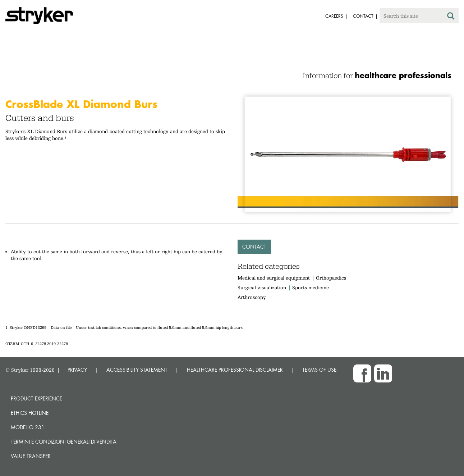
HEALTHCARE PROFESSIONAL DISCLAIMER (235, 370)
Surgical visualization (262, 287)
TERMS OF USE (319, 370)
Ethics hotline (30, 413)
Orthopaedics (331, 278)
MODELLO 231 (28, 427)
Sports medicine (311, 287)
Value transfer (31, 456)
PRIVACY (77, 370)
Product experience (36, 398)
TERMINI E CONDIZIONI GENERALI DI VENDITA (64, 442)
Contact (254, 247)
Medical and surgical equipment (274, 278)
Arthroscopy (252, 297)
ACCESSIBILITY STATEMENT (137, 370)
